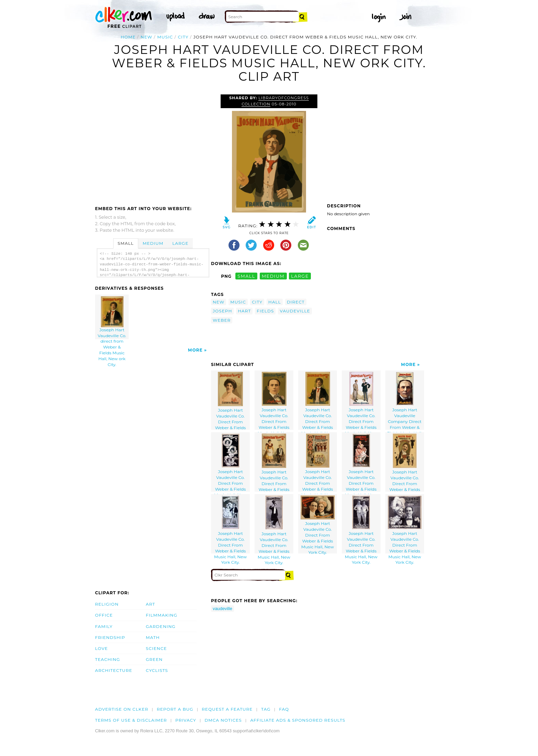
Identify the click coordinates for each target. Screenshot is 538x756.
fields (265, 311)
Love (101, 648)
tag (266, 709)
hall (275, 302)
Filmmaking (162, 615)
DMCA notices (223, 720)
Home (128, 37)
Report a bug (175, 709)
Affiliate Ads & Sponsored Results (298, 720)
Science (156, 648)
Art (150, 604)
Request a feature (227, 709)
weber (222, 320)
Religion (107, 604)
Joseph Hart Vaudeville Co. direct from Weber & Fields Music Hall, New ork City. (112, 318)
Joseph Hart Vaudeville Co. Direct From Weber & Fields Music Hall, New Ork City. (318, 401)
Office (104, 615)
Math (153, 637)
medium (273, 276)
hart (244, 311)
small (246, 276)
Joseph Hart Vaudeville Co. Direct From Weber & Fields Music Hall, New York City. (230, 401)
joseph (222, 311)
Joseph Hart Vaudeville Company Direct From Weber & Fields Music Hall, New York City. (405, 401)
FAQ (284, 709)
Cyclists (157, 670)
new (147, 37)
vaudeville (295, 311)
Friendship (110, 637)
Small (126, 243)
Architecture (114, 670)
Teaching (108, 659)
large (300, 276)
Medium (153, 243)
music (165, 37)
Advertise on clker (122, 709)
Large (180, 243)
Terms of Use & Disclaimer (131, 720)
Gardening (161, 626)
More (195, 350)
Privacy (186, 720)
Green (154, 659)
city (183, 37)
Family (104, 626)
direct (296, 302)
